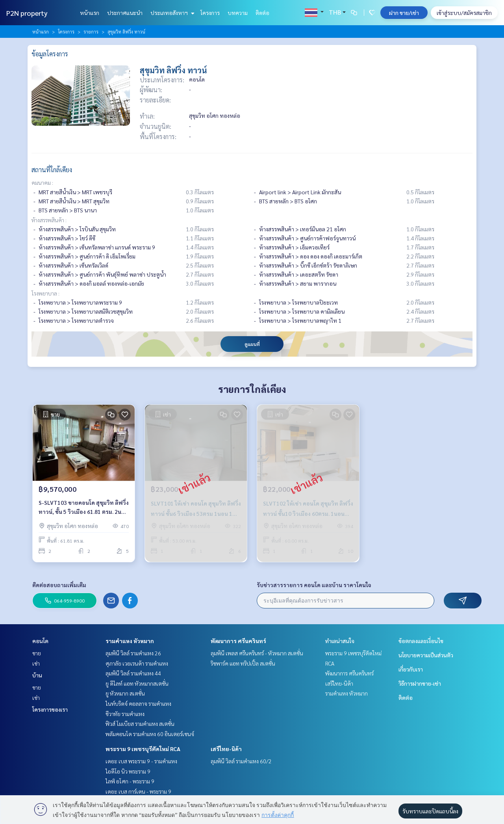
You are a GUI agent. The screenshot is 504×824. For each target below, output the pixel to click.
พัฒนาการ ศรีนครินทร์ (238, 641)
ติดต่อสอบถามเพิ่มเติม (59, 585)
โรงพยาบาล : (45, 293)
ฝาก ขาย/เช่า (404, 13)
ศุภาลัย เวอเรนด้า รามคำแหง (137, 663)
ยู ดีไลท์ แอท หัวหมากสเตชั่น (137, 683)
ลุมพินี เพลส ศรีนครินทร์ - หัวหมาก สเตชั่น (257, 653)
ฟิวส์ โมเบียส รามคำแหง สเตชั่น (140, 724)
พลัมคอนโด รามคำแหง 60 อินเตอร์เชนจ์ (150, 734)
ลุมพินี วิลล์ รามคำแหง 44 (133, 673)
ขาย (37, 653)
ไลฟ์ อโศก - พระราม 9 (130, 781)
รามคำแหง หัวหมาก (130, 641)
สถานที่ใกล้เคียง (52, 170)
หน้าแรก (90, 13)
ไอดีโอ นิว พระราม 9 (128, 771)
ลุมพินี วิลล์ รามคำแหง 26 (133, 653)
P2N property (27, 13)
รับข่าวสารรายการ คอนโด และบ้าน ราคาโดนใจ (314, 585)
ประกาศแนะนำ (125, 13)
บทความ (238, 13)
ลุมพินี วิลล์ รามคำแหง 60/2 (241, 761)
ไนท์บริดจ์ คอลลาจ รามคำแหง (138, 703)
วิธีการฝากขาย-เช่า (420, 683)
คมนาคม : (42, 182)
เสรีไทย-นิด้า (226, 749)
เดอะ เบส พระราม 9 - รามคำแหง (141, 761)
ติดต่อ (262, 13)
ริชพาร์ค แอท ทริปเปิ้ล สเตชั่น (243, 663)
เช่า (36, 663)
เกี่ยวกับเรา (411, 669)
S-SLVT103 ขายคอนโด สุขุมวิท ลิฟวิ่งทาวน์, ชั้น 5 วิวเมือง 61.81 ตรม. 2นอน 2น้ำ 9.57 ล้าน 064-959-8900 (84, 507)
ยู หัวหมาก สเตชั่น (125, 693)
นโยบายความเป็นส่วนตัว (426, 655)
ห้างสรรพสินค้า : (49, 220)
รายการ (91, 32)
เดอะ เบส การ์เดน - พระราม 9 (138, 791)
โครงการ (210, 13)
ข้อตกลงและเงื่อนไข (421, 641)
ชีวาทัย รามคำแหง (125, 714)
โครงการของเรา (50, 709)
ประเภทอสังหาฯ (171, 13)
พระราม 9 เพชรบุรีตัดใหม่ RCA (143, 749)
